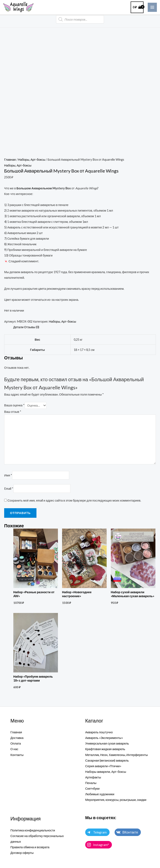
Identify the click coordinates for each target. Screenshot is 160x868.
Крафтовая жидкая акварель (105, 749)
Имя (8, 475)
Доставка (17, 738)
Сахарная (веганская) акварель (107, 760)
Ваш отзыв (13, 412)
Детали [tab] (18, 327)
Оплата (16, 743)
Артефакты (93, 777)
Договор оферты (22, 853)
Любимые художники (100, 794)
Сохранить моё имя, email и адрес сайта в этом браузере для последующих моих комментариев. (74, 500)
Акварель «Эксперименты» (104, 738)
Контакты (17, 755)
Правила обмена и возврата (30, 847)
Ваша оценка (14, 405)
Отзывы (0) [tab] (32, 327)
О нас (14, 749)
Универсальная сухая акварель (107, 743)
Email (9, 489)
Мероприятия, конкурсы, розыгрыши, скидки (116, 800)
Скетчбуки (92, 788)
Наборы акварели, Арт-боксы (106, 772)
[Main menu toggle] (152, 7)
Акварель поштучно (99, 732)
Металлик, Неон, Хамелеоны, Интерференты (116, 755)
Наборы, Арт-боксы (32, 160)
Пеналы (91, 783)
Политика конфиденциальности (33, 830)
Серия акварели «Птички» (103, 766)
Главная (10, 160)
